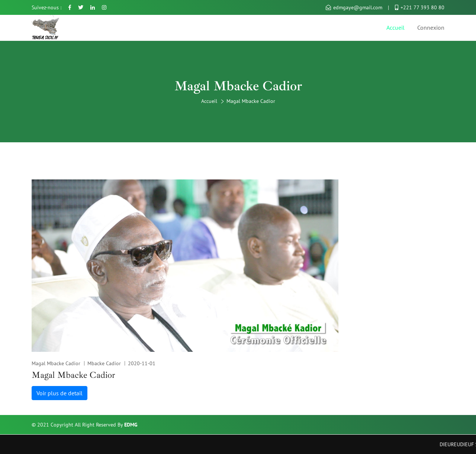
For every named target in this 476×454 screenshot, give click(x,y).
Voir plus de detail (59, 393)
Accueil (395, 27)
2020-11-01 (142, 363)
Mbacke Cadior (104, 363)
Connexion (431, 27)
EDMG (131, 425)
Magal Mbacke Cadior (56, 363)
